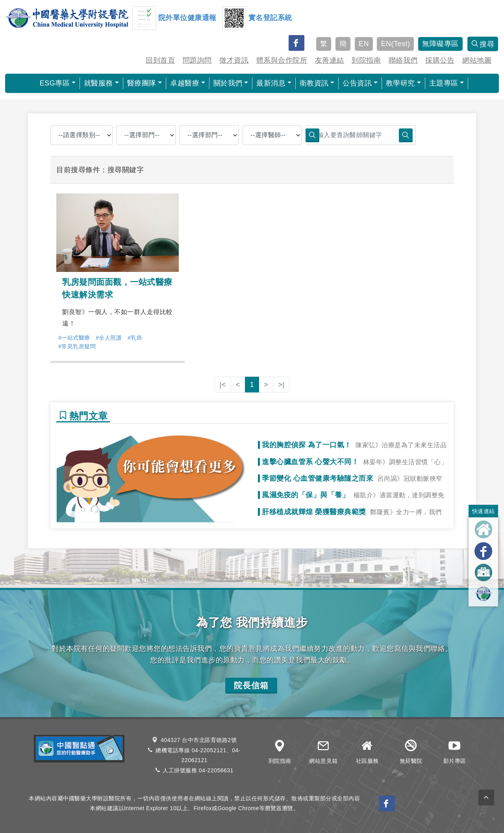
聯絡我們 (403, 60)
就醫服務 (98, 83)
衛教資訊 (314, 83)
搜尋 (483, 44)
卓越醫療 (185, 83)
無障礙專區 (440, 44)
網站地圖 (477, 60)
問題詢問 (197, 60)
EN (364, 44)
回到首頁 (160, 60)
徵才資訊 (234, 60)
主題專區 (444, 83)
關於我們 (228, 83)
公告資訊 (357, 83)
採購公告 (440, 60)
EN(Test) (395, 44)
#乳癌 (135, 338)
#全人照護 (109, 338)
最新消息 (271, 83)
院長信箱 (251, 685)
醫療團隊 (142, 83)
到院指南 (366, 60)
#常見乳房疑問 (77, 346)
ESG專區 (55, 83)
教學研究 (400, 83)
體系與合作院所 (282, 60)
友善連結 (330, 60)
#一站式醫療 (74, 338)
